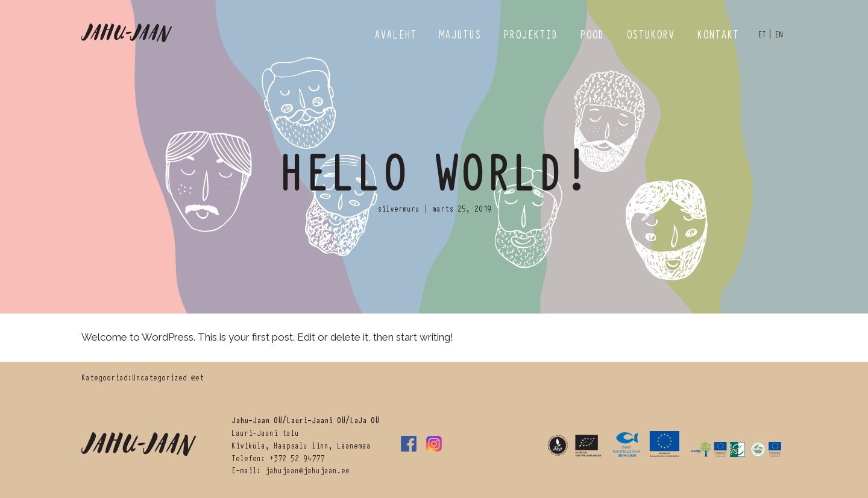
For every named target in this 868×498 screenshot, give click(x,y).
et (762, 34)
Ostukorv (650, 33)
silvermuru (398, 208)
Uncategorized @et (168, 377)
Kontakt (718, 33)
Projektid (530, 33)
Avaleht (395, 33)
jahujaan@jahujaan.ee (307, 470)
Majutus (460, 33)
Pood (592, 33)
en (779, 34)
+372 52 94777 (297, 458)
